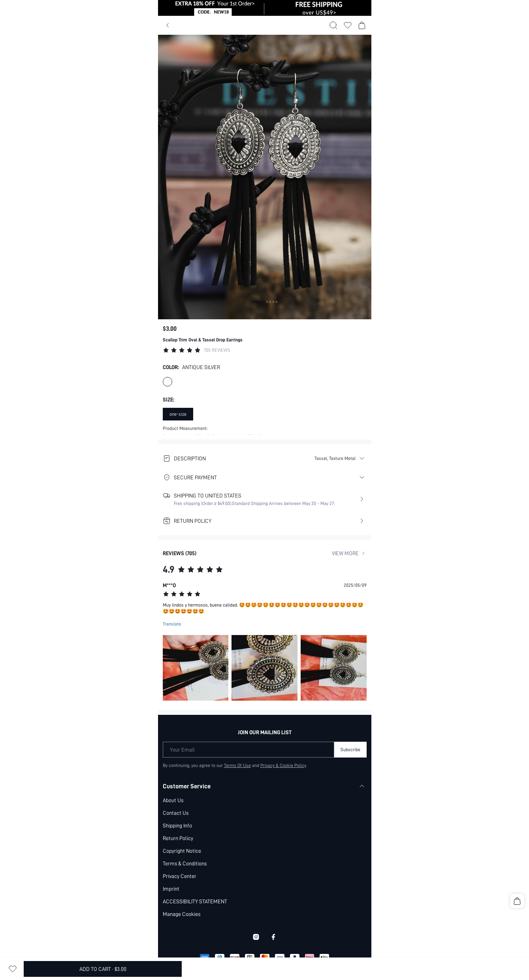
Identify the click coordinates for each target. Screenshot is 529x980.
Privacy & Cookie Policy (283, 727)
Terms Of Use (237, 727)
